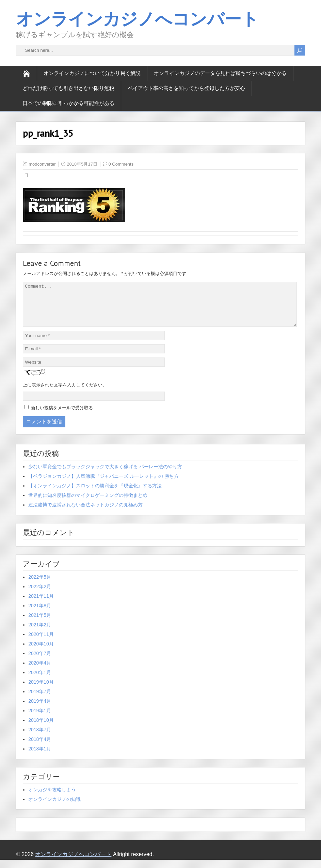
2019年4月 (40, 709)
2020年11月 (41, 642)
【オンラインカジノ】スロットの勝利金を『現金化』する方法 (95, 494)
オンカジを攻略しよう (52, 798)
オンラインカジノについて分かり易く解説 (92, 73)
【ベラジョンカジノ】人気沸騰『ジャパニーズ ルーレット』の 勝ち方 (103, 484)
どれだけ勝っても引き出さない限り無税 (68, 88)
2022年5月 (40, 585)
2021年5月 (40, 623)
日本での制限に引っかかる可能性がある (68, 103)
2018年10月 (41, 728)
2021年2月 (40, 633)
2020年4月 (40, 671)
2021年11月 (41, 604)
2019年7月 (40, 700)
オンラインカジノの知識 (54, 807)
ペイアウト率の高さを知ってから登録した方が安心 (186, 88)
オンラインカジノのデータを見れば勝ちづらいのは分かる (220, 73)
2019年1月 (40, 719)
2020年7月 (40, 661)
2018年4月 (40, 747)
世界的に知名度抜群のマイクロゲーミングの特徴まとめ (88, 503)
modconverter (42, 164)
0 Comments (121, 164)
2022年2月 (40, 595)
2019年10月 (41, 690)
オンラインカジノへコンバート (137, 19)
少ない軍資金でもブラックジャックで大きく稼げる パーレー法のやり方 (105, 475)
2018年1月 (40, 757)
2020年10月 (41, 652)
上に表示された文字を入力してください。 (65, 393)
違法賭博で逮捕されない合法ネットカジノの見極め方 (85, 513)
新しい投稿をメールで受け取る (62, 416)
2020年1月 (40, 681)
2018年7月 (40, 738)
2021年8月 (40, 614)
